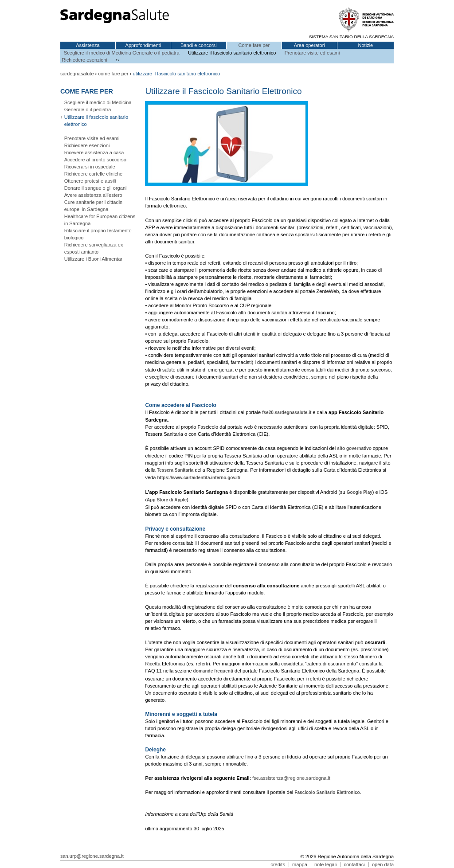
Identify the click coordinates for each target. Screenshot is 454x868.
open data (383, 864)
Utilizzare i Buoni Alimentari (94, 259)
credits (278, 864)
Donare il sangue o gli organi (96, 188)
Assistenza (88, 45)
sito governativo (355, 448)
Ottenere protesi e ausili (90, 181)
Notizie (365, 45)
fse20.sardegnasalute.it (287, 412)
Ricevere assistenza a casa (94, 152)
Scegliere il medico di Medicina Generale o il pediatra (122, 53)
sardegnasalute (77, 74)
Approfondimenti (143, 45)
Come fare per (254, 45)
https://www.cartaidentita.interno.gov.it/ (199, 478)
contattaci (354, 864)
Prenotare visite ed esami (312, 53)
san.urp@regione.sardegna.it (92, 856)
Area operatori (309, 45)
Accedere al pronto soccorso (95, 160)
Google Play (360, 492)
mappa (300, 864)
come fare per (113, 74)
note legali (325, 864)
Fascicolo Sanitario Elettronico (327, 792)
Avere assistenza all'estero (93, 195)
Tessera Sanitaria (175, 470)
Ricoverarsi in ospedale (90, 167)
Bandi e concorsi (199, 45)
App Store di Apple (167, 500)
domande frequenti (213, 671)
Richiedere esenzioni (84, 60)
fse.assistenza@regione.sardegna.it (291, 778)
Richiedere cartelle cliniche (94, 174)
